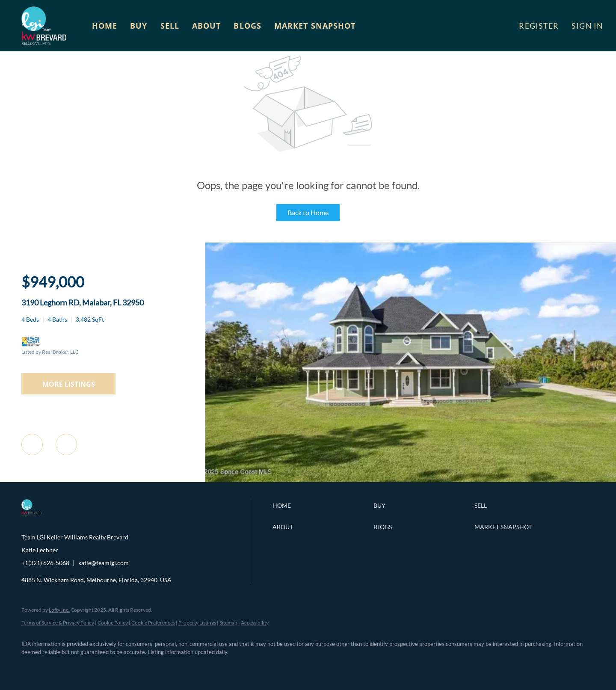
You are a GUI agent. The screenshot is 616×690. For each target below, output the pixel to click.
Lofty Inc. (59, 610)
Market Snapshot (315, 26)
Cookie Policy (113, 623)
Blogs (247, 26)
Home (105, 26)
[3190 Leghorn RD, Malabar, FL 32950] (411, 480)
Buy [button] (139, 26)
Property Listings (197, 623)
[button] (44, 26)
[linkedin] (56, 667)
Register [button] (539, 26)
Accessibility (255, 623)
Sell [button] (170, 26)
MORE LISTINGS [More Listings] (69, 384)
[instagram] (106, 667)
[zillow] (81, 667)
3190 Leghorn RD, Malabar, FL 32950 (83, 302)
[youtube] (131, 667)
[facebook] (32, 667)
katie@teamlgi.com (104, 563)
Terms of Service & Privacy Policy (58, 623)
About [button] (207, 26)
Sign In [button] (587, 26)
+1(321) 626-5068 (45, 563)
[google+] (156, 667)
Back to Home (308, 212)
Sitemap (228, 623)
